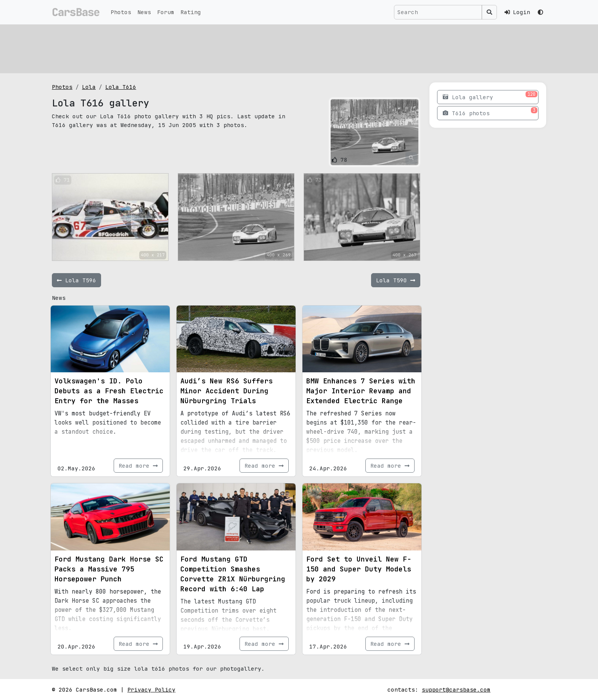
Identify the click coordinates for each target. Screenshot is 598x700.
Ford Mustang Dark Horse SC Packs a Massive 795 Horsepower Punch (109, 569)
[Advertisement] (281, 48)
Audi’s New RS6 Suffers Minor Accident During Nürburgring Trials (227, 391)
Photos (121, 12)
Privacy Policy (151, 690)
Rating (191, 12)
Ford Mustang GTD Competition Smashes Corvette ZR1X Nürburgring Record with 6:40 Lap (233, 574)
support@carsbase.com (456, 690)
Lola (89, 87)
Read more (138, 466)
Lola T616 (121, 87)
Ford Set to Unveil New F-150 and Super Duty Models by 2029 (359, 569)
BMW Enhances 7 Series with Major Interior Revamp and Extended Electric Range (361, 391)
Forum (166, 12)
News (144, 12)
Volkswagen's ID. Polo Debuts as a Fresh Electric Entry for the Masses (109, 391)
